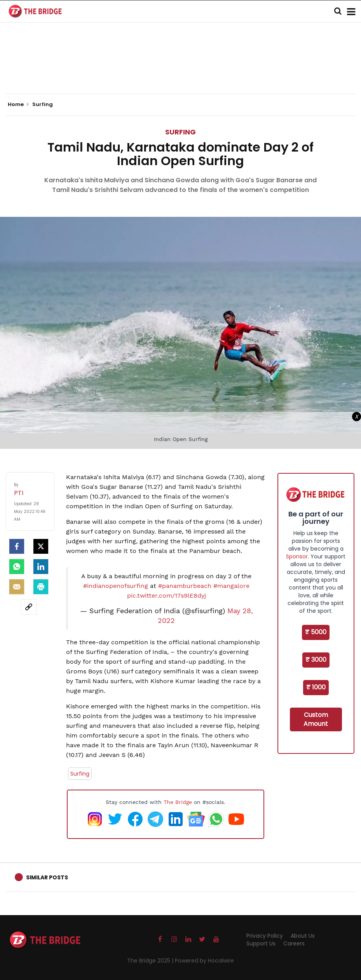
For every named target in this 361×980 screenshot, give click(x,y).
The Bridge (178, 802)
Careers (294, 943)
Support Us (261, 943)
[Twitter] (41, 546)
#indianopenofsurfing (116, 586)
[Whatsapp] (17, 567)
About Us (303, 936)
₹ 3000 (316, 660)
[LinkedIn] (41, 567)
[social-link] (29, 607)
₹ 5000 (316, 632)
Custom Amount (316, 719)
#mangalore (231, 586)
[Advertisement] (181, 70)
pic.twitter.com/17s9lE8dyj (167, 595)
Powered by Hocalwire (204, 961)
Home (18, 105)
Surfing (180, 132)
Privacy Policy (265, 936)
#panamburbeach (185, 586)
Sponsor (297, 556)
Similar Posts (47, 877)
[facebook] (17, 546)
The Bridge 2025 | (151, 961)
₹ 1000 (316, 687)
